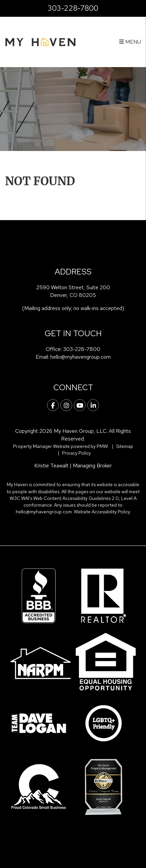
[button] (53, 405)
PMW (102, 446)
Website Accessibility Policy (102, 512)
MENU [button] (130, 42)
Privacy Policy (77, 453)
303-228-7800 (73, 8)
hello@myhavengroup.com (81, 357)
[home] (40, 42)
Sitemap (125, 446)
